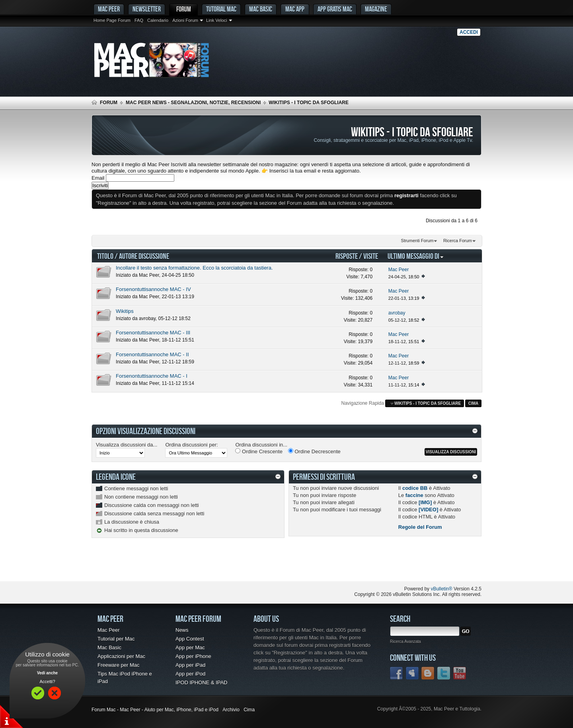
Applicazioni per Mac (121, 656)
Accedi (469, 32)
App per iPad (190, 665)
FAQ (139, 20)
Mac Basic (261, 9)
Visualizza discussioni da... (127, 445)
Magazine (376, 9)
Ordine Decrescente (314, 451)
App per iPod (190, 674)
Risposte (347, 256)
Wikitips (125, 311)
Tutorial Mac (221, 9)
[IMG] (425, 502)
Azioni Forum (185, 20)
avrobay (147, 318)
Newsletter (147, 9)
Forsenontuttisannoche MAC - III (153, 333)
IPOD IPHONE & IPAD (202, 682)
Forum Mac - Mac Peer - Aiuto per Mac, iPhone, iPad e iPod (155, 710)
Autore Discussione (144, 256)
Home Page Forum (112, 20)
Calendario (158, 20)
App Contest (190, 639)
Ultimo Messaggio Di (416, 256)
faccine (414, 495)
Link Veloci (217, 20)
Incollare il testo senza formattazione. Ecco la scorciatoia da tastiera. (194, 268)
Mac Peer (149, 275)
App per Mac (190, 647)
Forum (184, 9)
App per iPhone (193, 656)
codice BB (415, 488)
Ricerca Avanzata (405, 642)
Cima (474, 403)
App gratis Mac (335, 9)
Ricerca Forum (458, 241)
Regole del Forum (420, 527)
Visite (371, 256)
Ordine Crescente (259, 451)
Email (98, 178)
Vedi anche (47, 673)
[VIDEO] (428, 510)
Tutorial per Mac (116, 639)
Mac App (295, 9)
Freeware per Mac (118, 665)
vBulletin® (441, 589)
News (182, 630)
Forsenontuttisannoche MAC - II (152, 354)
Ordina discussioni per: (191, 445)
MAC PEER (109, 9)
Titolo (105, 256)
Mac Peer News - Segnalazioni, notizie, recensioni (193, 103)
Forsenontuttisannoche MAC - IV (153, 289)
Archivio (231, 710)
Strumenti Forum (417, 241)
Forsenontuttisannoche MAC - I (152, 376)
